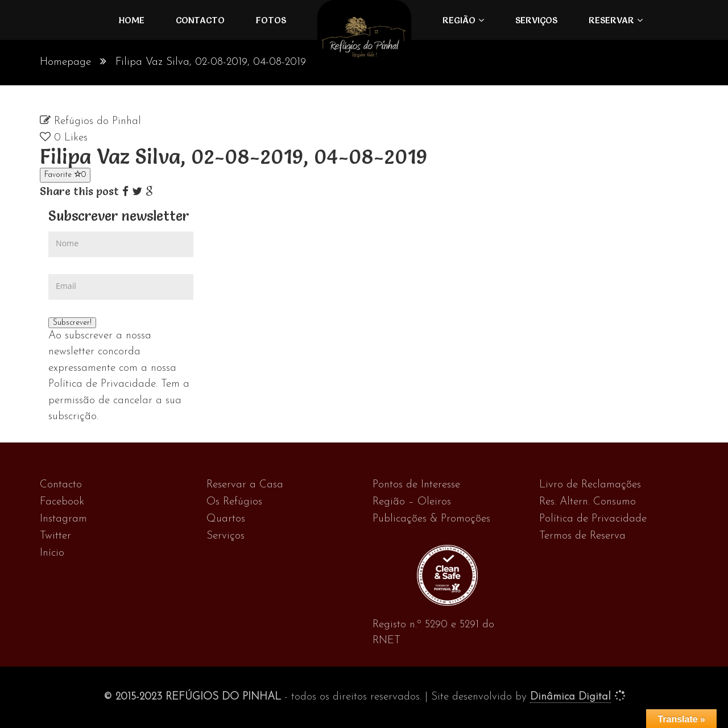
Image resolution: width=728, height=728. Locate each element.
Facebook (62, 502)
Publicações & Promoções (431, 519)
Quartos (226, 519)
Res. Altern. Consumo (588, 502)
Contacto (200, 20)
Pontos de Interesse (416, 485)
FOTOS (271, 20)
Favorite (65, 174)
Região (459, 20)
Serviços (536, 20)
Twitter (55, 536)
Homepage (65, 62)
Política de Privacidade (593, 519)
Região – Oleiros (412, 502)
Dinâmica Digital (570, 697)
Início (52, 553)
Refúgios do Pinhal (98, 121)
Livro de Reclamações (590, 485)
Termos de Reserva (582, 536)
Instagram (63, 519)
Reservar (611, 20)
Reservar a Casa (245, 485)
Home (132, 20)
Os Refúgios (234, 502)
